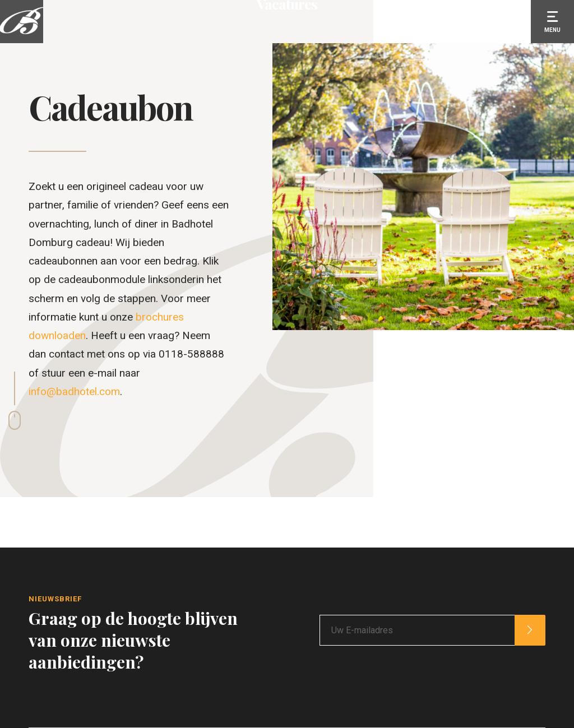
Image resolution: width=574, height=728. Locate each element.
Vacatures (287, 126)
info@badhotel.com (74, 391)
